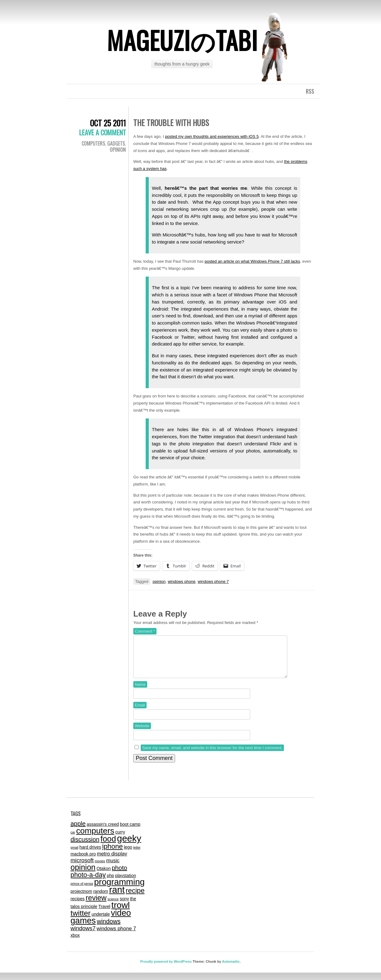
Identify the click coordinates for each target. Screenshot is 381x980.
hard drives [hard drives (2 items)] (90, 855)
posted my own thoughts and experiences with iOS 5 (212, 136)
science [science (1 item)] (113, 906)
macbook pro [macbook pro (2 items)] (83, 861)
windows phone (182, 581)
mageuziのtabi (182, 40)
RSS (310, 91)
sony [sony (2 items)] (124, 906)
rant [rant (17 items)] (117, 897)
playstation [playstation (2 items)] (126, 883)
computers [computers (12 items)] (95, 838)
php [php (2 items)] (110, 883)
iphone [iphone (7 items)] (112, 854)
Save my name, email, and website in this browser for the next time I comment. (212, 755)
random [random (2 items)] (101, 899)
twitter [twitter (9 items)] (81, 921)
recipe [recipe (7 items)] (135, 898)
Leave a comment (103, 132)
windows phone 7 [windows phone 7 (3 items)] (116, 936)
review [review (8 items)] (96, 905)
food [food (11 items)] (108, 846)
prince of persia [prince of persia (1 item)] (82, 891)
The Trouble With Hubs (171, 123)
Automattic (231, 969)
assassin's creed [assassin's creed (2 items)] (103, 832)
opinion (159, 581)
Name (140, 692)
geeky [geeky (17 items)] (129, 846)
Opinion (118, 150)
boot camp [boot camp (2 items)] (130, 832)
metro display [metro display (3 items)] (112, 861)
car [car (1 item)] (73, 840)
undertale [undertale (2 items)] (101, 922)
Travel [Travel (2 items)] (104, 914)
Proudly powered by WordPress (166, 969)
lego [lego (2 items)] (128, 855)
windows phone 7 (213, 581)
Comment (145, 631)
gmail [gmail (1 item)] (74, 855)
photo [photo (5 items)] (119, 875)
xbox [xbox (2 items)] (75, 943)
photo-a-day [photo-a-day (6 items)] (88, 882)
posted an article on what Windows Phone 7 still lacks (253, 261)
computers (93, 143)
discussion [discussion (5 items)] (85, 847)
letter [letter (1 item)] (137, 855)
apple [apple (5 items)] (78, 831)
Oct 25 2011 (108, 123)
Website (142, 733)
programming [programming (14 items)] (119, 889)
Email (140, 713)
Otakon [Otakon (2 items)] (104, 876)
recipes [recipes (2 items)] (78, 906)
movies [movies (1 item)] (100, 868)
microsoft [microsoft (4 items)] (82, 868)
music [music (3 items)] (113, 868)
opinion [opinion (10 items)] (83, 875)
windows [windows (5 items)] (109, 929)
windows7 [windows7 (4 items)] (83, 936)
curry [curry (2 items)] (120, 839)
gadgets (116, 143)
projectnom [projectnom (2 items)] (81, 899)
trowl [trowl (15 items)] (120, 912)
